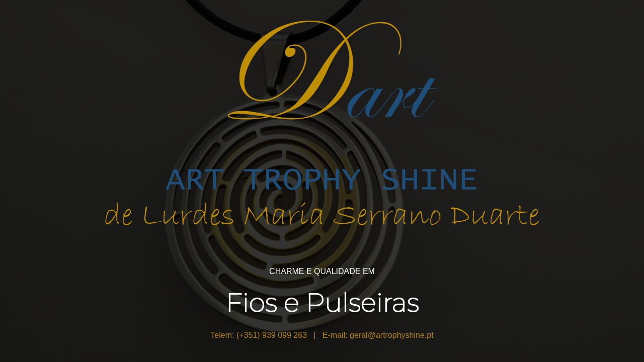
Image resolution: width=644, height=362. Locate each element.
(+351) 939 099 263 (272, 335)
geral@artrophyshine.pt (392, 335)
